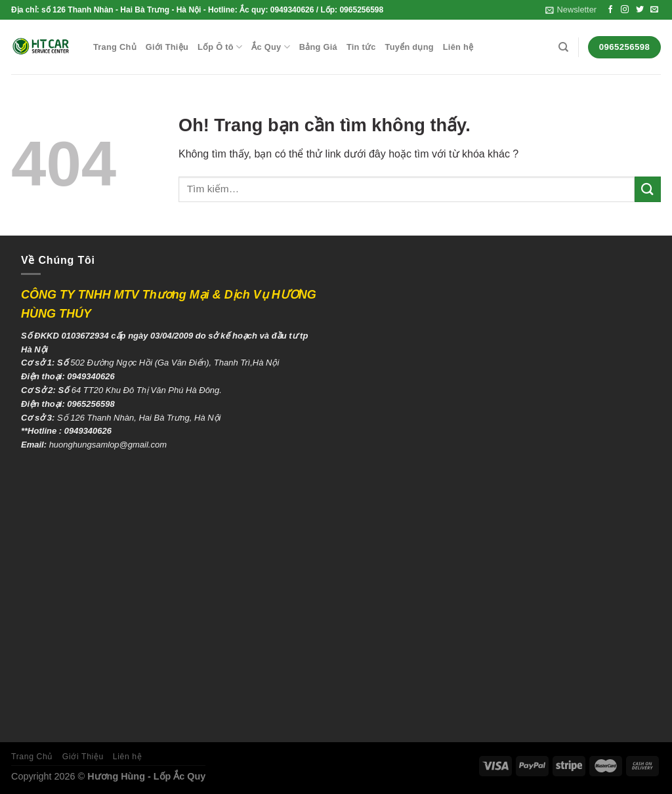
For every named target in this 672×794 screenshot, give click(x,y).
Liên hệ (458, 47)
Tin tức (361, 47)
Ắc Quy (271, 47)
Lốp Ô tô (220, 47)
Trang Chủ (115, 47)
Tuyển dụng (409, 47)
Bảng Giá (318, 47)
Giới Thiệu (167, 47)
